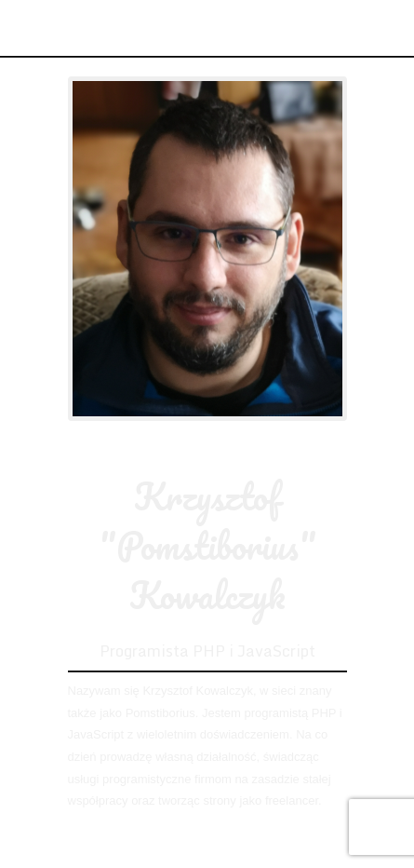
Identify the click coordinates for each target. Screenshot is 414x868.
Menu (384, 28)
